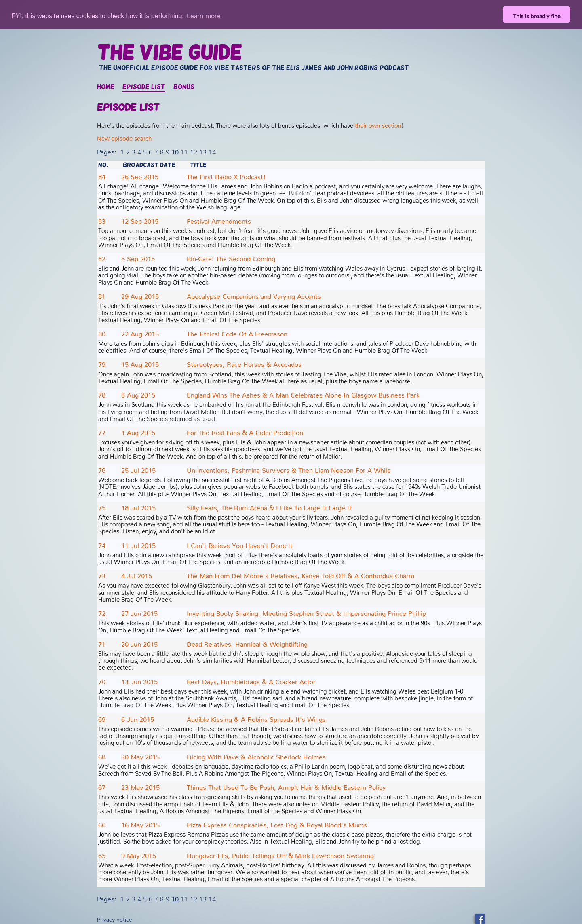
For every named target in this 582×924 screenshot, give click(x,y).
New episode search (124, 136)
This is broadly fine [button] (537, 15)
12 (194, 150)
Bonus (184, 87)
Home (106, 87)
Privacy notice (115, 918)
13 (203, 150)
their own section (378, 124)
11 (184, 150)
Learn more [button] (204, 14)
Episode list (144, 87)
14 (212, 150)
